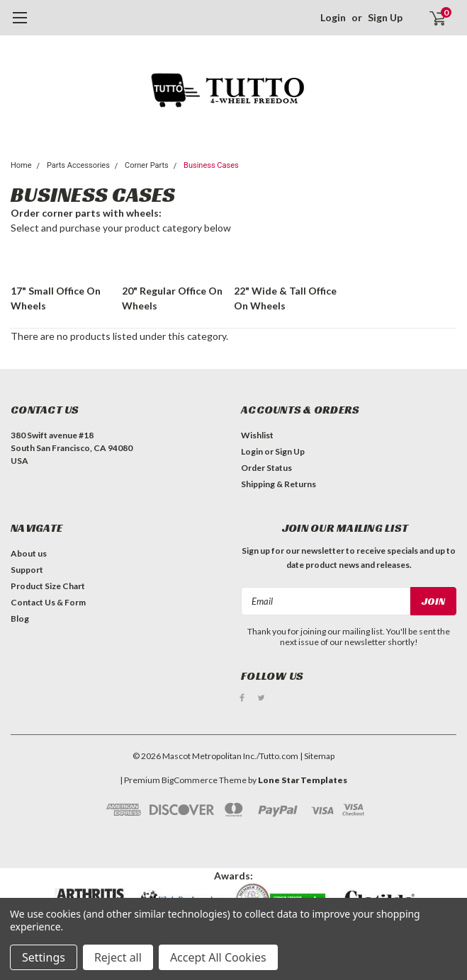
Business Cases (211, 165)
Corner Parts (147, 165)
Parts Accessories (78, 165)
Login (333, 17)
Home (21, 165)
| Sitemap (317, 755)
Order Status (266, 468)
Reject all (118, 957)
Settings (44, 957)
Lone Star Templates (303, 779)
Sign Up (385, 17)
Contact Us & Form (48, 602)
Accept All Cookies (218, 957)
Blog (20, 619)
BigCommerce (190, 779)
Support (27, 570)
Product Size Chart (48, 586)
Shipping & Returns (278, 484)
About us (29, 553)
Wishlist (257, 435)
